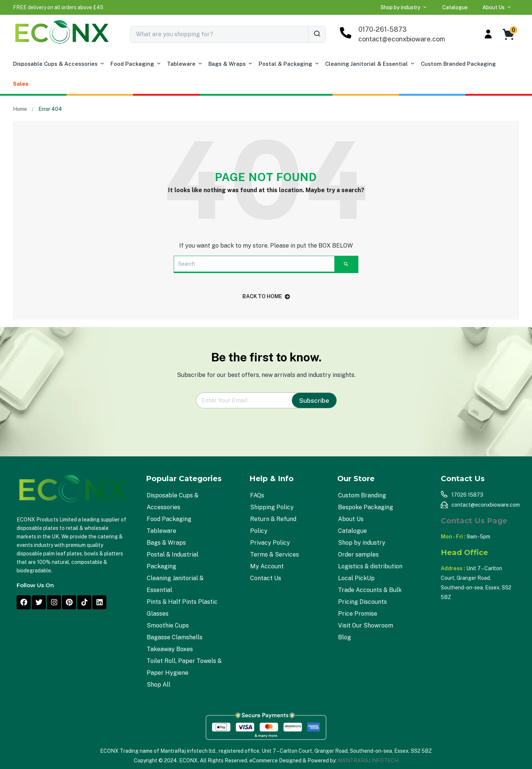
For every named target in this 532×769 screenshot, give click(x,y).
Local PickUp (356, 578)
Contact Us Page (474, 521)
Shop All (158, 685)
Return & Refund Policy (273, 525)
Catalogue (455, 7)
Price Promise (358, 614)
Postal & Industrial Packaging (173, 560)
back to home (266, 296)
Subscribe (314, 401)
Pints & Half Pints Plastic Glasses (182, 608)
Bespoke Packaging (366, 507)
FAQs (257, 495)
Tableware (185, 64)
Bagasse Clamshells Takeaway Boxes (175, 643)
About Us (497, 7)
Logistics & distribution (370, 566)
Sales (21, 84)
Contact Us (266, 578)
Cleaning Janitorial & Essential (370, 64)
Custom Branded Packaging (458, 64)
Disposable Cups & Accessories (59, 64)
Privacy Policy (270, 543)
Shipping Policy (272, 507)
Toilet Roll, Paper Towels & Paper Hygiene (184, 667)
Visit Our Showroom (366, 625)
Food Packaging (136, 64)
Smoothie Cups (168, 625)
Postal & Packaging (289, 64)
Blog (345, 637)
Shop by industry (404, 7)
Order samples (358, 554)
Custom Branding (362, 495)
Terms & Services (274, 554)
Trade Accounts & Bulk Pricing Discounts (370, 596)
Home (20, 109)
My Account (267, 566)
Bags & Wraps (231, 64)
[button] (58, 7)
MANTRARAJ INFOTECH (368, 761)
